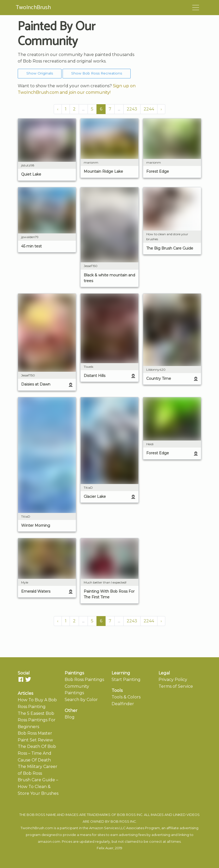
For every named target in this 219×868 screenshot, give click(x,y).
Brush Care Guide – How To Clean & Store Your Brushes (38, 786)
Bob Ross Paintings (84, 680)
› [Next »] (161, 109)
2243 (132, 109)
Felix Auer (105, 848)
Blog (70, 717)
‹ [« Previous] (58, 109)
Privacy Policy (173, 680)
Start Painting (126, 680)
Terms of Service (176, 686)
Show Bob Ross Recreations (97, 73)
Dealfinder (123, 704)
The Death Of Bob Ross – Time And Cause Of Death (37, 753)
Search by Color (81, 700)
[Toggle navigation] (196, 8)
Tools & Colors (126, 697)
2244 (149, 109)
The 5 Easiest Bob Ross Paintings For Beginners (37, 720)
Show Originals (40, 73)
